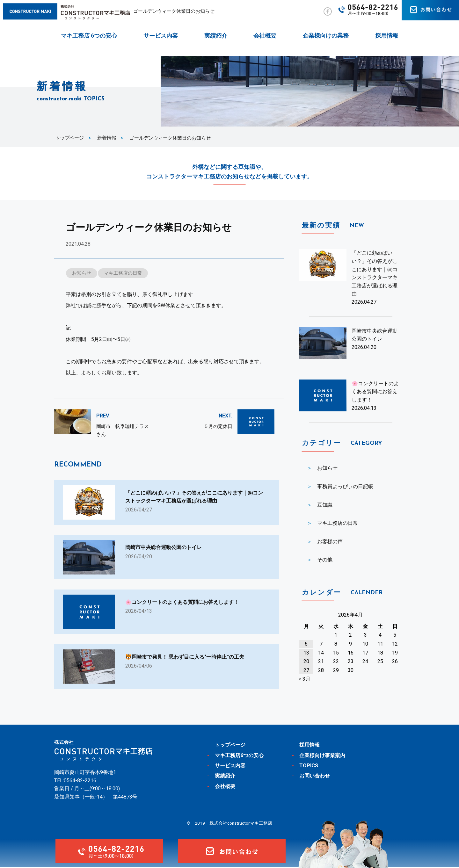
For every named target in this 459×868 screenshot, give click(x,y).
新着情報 (107, 138)
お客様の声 (330, 542)
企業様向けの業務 (326, 36)
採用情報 (387, 36)
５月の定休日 (218, 426)
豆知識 (325, 505)
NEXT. (226, 416)
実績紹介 (216, 36)
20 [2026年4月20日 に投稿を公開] (306, 661)
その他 (325, 560)
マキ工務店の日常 (123, 273)
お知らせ (82, 273)
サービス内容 (161, 36)
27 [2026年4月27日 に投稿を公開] (306, 670)
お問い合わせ (316, 777)
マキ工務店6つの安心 (241, 756)
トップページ (69, 138)
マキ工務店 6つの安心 (89, 36)
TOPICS (309, 766)
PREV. (103, 416)
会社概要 (265, 36)
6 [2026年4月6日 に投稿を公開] (306, 644)
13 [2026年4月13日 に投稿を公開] (306, 653)
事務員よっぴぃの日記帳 (345, 486)
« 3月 (305, 679)
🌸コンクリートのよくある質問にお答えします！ (375, 392)
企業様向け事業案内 (324, 756)
